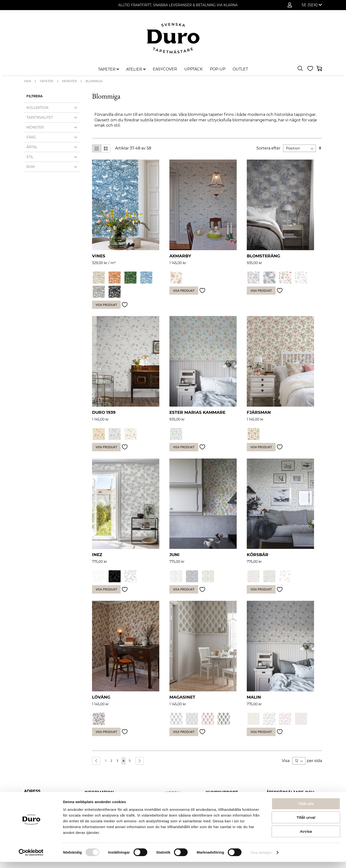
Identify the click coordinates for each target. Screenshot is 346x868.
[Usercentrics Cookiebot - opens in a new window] (31, 859)
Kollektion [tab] (37, 108)
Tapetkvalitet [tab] (40, 118)
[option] (99, 278)
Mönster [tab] (35, 127)
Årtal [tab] (32, 147)
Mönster (69, 81)
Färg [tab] (31, 137)
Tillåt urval (306, 824)
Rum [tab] (31, 167)
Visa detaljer (261, 859)
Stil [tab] (30, 157)
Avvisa (306, 837)
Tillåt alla (306, 810)
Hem (28, 81)
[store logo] (173, 38)
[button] (312, 5)
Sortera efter (268, 148)
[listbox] (280, 278)
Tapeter (46, 81)
